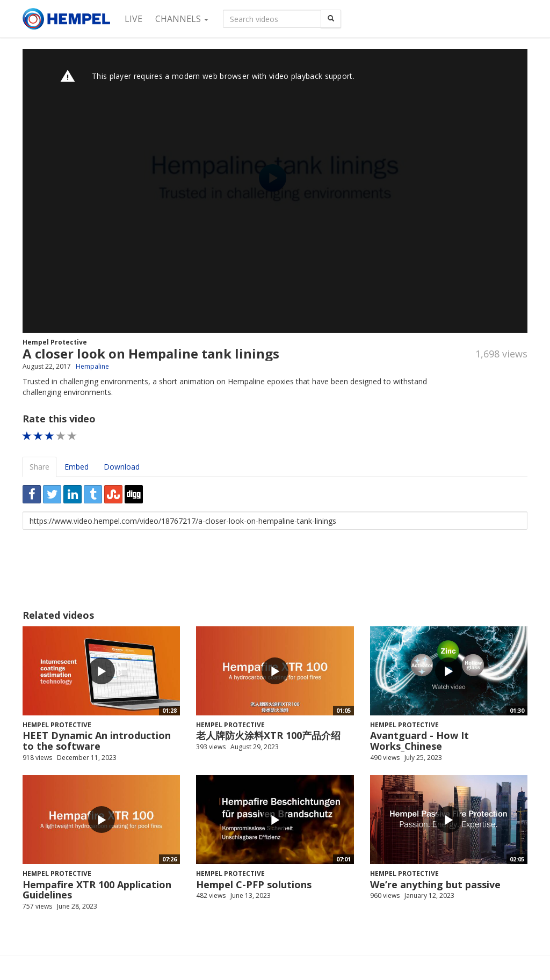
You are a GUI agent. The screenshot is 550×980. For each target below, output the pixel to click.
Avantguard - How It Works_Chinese (419, 741)
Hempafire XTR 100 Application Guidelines (97, 890)
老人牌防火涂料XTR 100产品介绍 (268, 735)
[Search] (331, 19)
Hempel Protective (55, 342)
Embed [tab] (77, 467)
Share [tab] (39, 467)
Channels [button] (182, 19)
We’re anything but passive (435, 884)
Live (133, 19)
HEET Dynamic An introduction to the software (97, 741)
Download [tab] (122, 467)
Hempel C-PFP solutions (254, 884)
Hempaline (92, 366)
